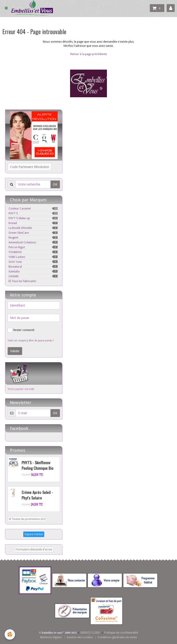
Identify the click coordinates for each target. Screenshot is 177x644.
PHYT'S (33, 213)
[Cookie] (10, 634)
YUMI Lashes (33, 257)
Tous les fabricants (22, 281)
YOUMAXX (33, 252)
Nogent (33, 238)
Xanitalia (33, 271)
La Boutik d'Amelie (33, 228)
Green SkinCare (33, 233)
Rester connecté (21, 330)
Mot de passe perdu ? (41, 341)
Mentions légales (51, 637)
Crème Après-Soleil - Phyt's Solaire (37, 495)
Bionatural (33, 267)
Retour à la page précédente (89, 54)
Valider (15, 351)
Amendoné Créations (33, 242)
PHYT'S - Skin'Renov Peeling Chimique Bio (38, 465)
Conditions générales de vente (117, 637)
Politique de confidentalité (121, 633)
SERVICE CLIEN (90, 633)
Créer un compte (17, 341)
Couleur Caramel (33, 208)
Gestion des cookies (80, 637)
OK (55, 184)
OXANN (33, 276)
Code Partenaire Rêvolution (30, 167)
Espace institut (34, 534)
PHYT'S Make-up (33, 218)
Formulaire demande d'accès (34, 549)
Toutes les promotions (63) (27, 519)
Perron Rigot (33, 247)
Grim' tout (33, 262)
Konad (33, 223)
